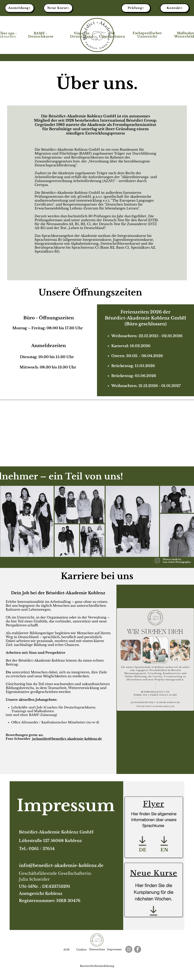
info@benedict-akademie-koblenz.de (61, 865)
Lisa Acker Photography (177, 562)
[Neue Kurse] (58, 8)
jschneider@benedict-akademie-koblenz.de (67, 739)
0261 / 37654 (42, 849)
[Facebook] (138, 949)
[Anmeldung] (19, 8)
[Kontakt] (175, 8)
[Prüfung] (136, 8)
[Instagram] (157, 561)
